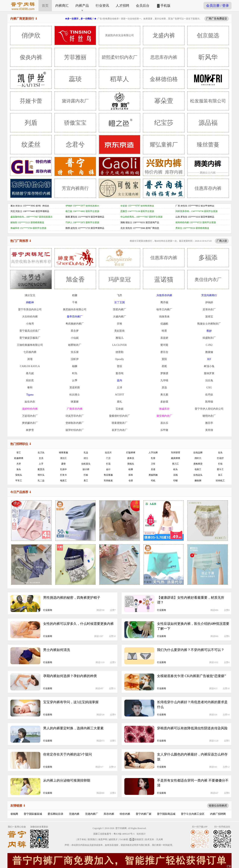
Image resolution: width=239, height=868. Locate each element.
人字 (41, 464)
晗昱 (164, 331)
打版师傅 (131, 453)
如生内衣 (30, 402)
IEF (209, 359)
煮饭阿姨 (153, 475)
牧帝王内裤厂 (164, 310)
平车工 (19, 481)
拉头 (220, 453)
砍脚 (131, 469)
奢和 (30, 388)
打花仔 (220, 458)
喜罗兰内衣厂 (119, 430)
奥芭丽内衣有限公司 (75, 310)
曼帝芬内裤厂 (75, 317)
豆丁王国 (119, 302)
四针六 (198, 458)
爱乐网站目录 (55, 814)
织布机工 (220, 481)
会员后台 (143, 6)
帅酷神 (30, 302)
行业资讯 (102, 6)
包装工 (198, 469)
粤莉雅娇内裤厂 (75, 324)
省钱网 (14, 814)
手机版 (163, 6)
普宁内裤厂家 (144, 814)
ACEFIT (120, 395)
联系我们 (92, 839)
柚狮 (75, 366)
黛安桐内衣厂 (164, 416)
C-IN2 (209, 345)
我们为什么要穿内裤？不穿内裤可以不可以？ (191, 650)
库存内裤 (109, 814)
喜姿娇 (164, 338)
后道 (153, 469)
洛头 (19, 469)
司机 (153, 481)
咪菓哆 (75, 402)
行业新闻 (48, 610)
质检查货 (198, 464)
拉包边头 (198, 475)
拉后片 (108, 453)
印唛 (176, 481)
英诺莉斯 (75, 388)
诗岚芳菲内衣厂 (75, 416)
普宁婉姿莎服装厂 (30, 338)
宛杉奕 (30, 380)
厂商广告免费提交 (217, 18)
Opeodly (119, 359)
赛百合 (164, 352)
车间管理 (176, 453)
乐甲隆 (164, 430)
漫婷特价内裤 (30, 409)
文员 (41, 458)
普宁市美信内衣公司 (30, 310)
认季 (75, 380)
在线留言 (139, 839)
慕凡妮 (30, 373)
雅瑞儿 (119, 338)
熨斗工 (220, 469)
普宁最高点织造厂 (30, 331)
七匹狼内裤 (30, 352)
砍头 (176, 469)
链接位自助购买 (218, 805)
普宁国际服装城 (33, 814)
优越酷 (164, 324)
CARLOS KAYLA (30, 366)
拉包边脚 (198, 453)
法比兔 (209, 380)
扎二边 (41, 481)
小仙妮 (75, 338)
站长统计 (141, 834)
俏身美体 (164, 317)
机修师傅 (19, 458)
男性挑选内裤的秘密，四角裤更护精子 (72, 598)
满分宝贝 (30, 295)
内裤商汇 (62, 6)
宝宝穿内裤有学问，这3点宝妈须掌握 (71, 702)
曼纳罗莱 (209, 373)
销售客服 (63, 453)
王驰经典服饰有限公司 (30, 345)
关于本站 (82, 839)
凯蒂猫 (209, 402)
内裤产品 (82, 6)
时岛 (75, 373)
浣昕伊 (75, 359)
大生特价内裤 (30, 317)
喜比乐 (164, 423)
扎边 (86, 453)
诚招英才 (113, 839)
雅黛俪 (209, 352)
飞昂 (119, 295)
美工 (86, 481)
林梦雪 (30, 430)
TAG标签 (124, 839)
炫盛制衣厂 (209, 338)
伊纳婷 (209, 302)
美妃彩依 (119, 331)
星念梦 (75, 331)
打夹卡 (63, 475)
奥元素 (164, 395)
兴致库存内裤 (164, 295)
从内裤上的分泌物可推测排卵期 (67, 780)
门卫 (108, 458)
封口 (86, 458)
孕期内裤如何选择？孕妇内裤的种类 (70, 676)
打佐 (220, 464)
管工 (19, 453)
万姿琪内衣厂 (30, 416)
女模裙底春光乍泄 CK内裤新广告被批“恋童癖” (191, 676)
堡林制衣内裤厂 (75, 423)
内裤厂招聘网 (218, 814)
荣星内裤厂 (119, 310)
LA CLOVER (119, 345)
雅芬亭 (209, 423)
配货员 (41, 469)
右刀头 (41, 453)
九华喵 (164, 380)
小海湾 (30, 324)
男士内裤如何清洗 (57, 650)
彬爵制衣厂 (75, 345)
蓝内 (119, 380)
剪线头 (131, 464)
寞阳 (164, 359)
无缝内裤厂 (91, 814)
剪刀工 (176, 464)
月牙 (19, 464)
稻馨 (75, 295)
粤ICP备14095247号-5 (124, 834)
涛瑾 (30, 359)
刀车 (153, 464)
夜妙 (209, 331)
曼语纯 (119, 373)
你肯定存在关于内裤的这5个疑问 (67, 754)
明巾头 (41, 475)
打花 (108, 464)
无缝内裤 (74, 814)
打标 (86, 475)
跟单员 (131, 458)
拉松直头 (86, 464)
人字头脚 (153, 453)
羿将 (119, 324)
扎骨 (153, 458)
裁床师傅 (176, 458)
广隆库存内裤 (75, 409)
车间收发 (108, 481)
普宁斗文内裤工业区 (193, 814)
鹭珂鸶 (164, 345)
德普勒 (119, 352)
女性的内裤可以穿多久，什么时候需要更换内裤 (78, 624)
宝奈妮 (119, 409)
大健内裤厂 (119, 317)
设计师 (86, 469)
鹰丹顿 (164, 302)
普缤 (119, 366)
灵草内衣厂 (209, 310)
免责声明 (103, 839)
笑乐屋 (75, 352)
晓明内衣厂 (209, 416)
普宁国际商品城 (166, 814)
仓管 (131, 481)
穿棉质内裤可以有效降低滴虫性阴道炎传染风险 (192, 728)
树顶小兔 (209, 366)
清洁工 (63, 458)
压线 (176, 475)
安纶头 (19, 475)
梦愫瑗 (164, 373)
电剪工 (63, 481)
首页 (45, 6)
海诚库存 (164, 409)
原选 (164, 388)
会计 (108, 469)
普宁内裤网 (121, 828)
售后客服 (108, 475)
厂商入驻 (222, 241)
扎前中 (63, 469)
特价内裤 (125, 814)
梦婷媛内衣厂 (30, 423)
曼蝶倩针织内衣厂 (119, 416)
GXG (209, 388)
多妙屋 (164, 402)
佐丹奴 (209, 395)
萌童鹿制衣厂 (119, 423)
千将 (75, 302)
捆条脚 (198, 481)
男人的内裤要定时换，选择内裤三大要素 (73, 728)
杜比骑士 (75, 395)
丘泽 (119, 388)
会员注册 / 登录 (218, 6)
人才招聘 (122, 6)
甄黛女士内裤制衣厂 (209, 324)
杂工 (220, 475)
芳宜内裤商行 (209, 295)
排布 (131, 475)
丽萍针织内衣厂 (75, 430)
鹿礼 (119, 402)
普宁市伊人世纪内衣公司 (209, 409)
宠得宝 (209, 317)
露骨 (63, 464)
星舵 (164, 366)
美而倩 (209, 430)
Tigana (30, 395)
